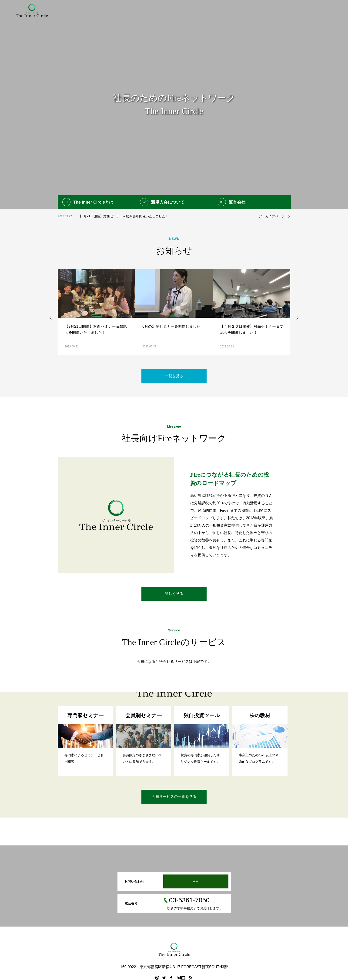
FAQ (286, 10)
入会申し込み (265, 10)
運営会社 (305, 10)
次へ (196, 881)
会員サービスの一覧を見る (174, 797)
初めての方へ (152, 10)
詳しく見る (174, 594)
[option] (174, 105)
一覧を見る (174, 376)
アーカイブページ (272, 216)
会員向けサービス (184, 10)
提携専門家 (213, 10)
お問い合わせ (330, 10)
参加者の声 (238, 10)
